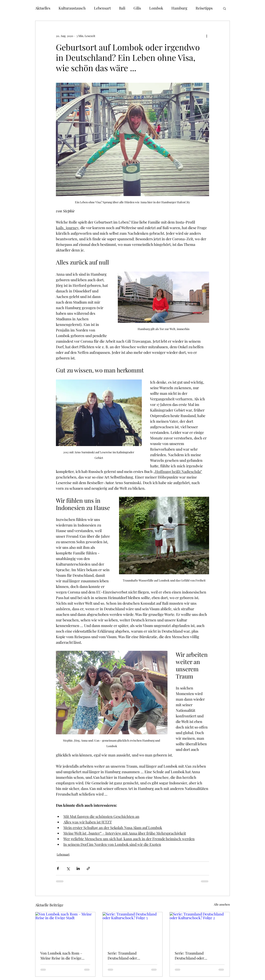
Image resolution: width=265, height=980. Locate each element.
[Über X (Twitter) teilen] (68, 868)
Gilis (137, 8)
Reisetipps (204, 8)
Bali (122, 8)
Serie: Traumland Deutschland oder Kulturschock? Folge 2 (193, 956)
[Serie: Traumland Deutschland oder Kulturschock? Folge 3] (133, 929)
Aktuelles (43, 8)
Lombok (156, 8)
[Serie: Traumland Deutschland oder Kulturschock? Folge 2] (200, 929)
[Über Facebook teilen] (58, 868)
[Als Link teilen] (88, 868)
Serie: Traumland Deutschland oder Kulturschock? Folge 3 (126, 956)
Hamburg (179, 8)
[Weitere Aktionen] (207, 36)
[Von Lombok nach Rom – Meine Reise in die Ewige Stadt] (65, 929)
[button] (225, 8)
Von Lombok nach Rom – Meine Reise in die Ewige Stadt (61, 956)
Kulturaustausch (72, 8)
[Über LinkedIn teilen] (78, 868)
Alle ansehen (222, 904)
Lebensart (102, 8)
